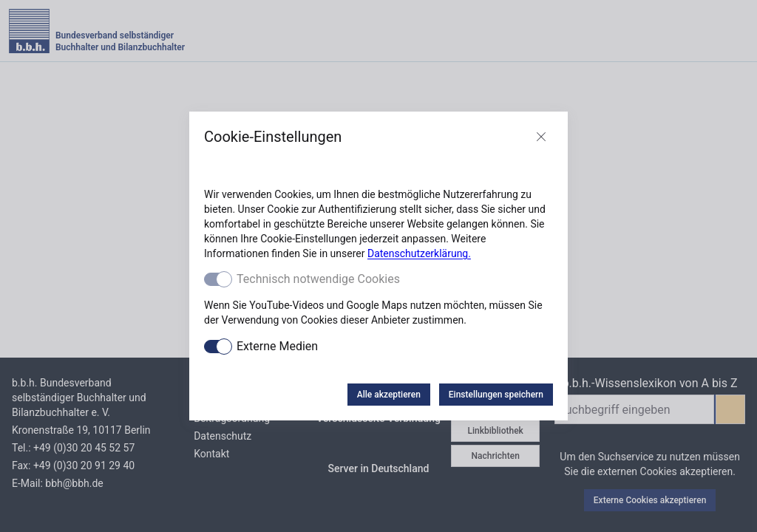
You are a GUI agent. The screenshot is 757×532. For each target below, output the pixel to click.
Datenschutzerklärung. (419, 253)
